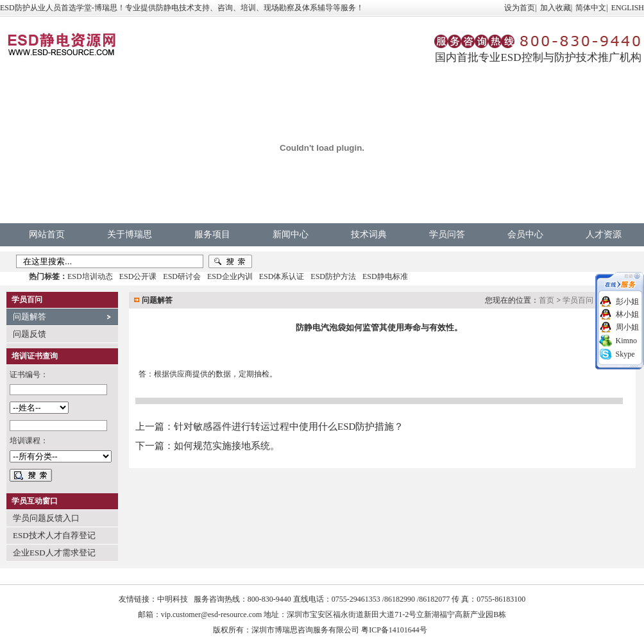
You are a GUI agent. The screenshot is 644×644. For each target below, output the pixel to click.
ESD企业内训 (230, 276)
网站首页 (47, 234)
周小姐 (627, 327)
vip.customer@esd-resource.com (212, 614)
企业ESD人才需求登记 (54, 553)
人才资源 (604, 234)
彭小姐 (627, 301)
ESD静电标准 (385, 276)
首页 (547, 300)
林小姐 (627, 314)
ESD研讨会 (182, 276)
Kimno (626, 341)
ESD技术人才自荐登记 (54, 535)
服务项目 (212, 234)
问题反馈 (30, 334)
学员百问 (578, 300)
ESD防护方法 (333, 276)
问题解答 (30, 317)
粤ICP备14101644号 (394, 630)
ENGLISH (628, 8)
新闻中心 (291, 234)
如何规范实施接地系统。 (227, 446)
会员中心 (525, 234)
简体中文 (591, 8)
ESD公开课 (138, 276)
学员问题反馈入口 (46, 518)
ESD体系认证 (282, 276)
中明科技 (173, 599)
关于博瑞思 (130, 234)
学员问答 (447, 234)
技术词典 (369, 234)
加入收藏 (555, 8)
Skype (625, 354)
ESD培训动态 (90, 276)
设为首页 (520, 8)
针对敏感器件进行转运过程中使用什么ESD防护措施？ (289, 427)
